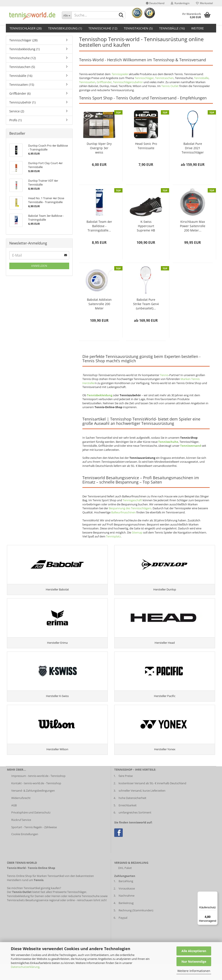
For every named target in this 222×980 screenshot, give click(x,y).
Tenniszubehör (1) (22, 102)
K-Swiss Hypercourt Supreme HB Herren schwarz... (146, 226)
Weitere (198, 28)
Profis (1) (16, 120)
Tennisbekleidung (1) (65, 28)
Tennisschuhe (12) (103, 28)
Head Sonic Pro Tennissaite (146, 146)
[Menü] (215, 894)
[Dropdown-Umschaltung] (67, 15)
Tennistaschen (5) (138, 28)
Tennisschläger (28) (26, 28)
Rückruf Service (21, 836)
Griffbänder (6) (20, 93)
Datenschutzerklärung (25, 967)
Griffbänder (104, 82)
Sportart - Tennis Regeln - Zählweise (34, 844)
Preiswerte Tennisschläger (70, 909)
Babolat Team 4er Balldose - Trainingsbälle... (99, 226)
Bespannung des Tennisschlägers (130, 508)
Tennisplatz (113, 536)
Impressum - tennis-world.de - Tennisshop (38, 792)
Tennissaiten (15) (22, 85)
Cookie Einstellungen (25, 851)
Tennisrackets (16, 917)
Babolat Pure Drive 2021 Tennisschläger (193, 148)
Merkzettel (204, 3)
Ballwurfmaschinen (123, 512)
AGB (14, 822)
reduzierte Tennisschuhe (84, 912)
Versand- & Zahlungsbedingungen (33, 807)
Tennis (164, 375)
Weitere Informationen (194, 971)
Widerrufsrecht (21, 814)
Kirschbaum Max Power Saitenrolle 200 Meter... (193, 226)
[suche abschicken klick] (121, 15)
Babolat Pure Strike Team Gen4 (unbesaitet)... (146, 304)
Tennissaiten (87, 82)
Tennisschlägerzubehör (128, 82)
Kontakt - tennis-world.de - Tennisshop (36, 800)
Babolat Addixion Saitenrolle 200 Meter (99, 304)
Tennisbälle (201, 78)
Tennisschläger (144, 78)
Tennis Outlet (170, 86)
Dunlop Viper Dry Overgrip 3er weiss (99, 148)
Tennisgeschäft (132, 500)
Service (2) (17, 111)
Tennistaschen (164, 78)
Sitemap (137, 532)
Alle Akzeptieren (194, 951)
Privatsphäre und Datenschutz (31, 829)
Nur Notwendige (194, 961)
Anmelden (39, 266)
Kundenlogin (180, 3)
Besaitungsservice (37, 917)
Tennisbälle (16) (172, 28)
